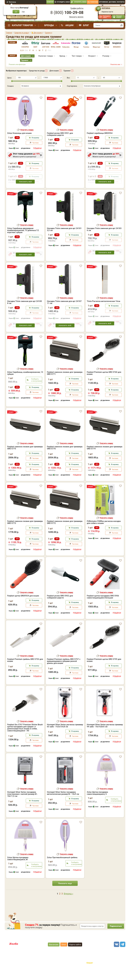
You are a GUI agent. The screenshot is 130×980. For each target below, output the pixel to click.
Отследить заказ (63, 2)
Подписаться (115, 937)
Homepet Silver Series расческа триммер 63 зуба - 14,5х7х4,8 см (65, 736)
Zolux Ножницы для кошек (19, 144)
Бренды (49, 25)
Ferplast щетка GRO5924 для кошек (23, 607)
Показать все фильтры (17, 64)
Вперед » (68, 905)
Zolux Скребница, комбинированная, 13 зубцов (25, 384)
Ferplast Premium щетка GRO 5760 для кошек (104, 384)
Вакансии (54, 955)
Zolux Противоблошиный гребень (62, 868)
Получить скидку (27, 141)
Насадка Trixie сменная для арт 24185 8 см (25, 313)
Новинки (50, 2)
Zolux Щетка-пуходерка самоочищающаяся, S (97, 804)
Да (16, 12)
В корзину (35, 149)
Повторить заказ (106, 17)
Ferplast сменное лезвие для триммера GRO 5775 (25, 459)
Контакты (121, 2)
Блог (86, 25)
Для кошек (54, 71)
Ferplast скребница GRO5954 (100, 144)
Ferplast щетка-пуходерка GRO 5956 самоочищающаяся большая (103, 608)
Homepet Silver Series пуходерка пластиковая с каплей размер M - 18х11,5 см (22, 805)
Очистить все (115, 64)
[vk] (116, 955)
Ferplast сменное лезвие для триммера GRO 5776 (65, 459)
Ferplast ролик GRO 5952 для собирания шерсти (60, 608)
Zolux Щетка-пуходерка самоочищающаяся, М (18, 869)
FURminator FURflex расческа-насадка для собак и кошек (104, 533)
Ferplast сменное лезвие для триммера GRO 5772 (65, 533)
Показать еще (65, 894)
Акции (69, 25)
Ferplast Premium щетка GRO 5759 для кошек (104, 671)
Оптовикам (103, 2)
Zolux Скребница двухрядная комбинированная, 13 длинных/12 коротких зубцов (23, 241)
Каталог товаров (22, 25)
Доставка (112, 2)
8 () (67, 13)
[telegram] (122, 955)
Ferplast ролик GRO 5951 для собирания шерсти (60, 145)
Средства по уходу (37, 71)
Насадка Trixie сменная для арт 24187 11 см (64, 313)
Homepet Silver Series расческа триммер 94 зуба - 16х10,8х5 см (105, 736)
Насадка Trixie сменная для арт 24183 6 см (104, 240)
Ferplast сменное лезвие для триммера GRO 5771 (65, 384)
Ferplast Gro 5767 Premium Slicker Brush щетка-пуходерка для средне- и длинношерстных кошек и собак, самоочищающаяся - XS (25, 739)
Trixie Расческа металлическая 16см (103, 312)
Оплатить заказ (80, 2)
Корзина (106, 8)
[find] (121, 25)
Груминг (67, 71)
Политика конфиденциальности (74, 966)
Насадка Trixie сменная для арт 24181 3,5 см (64, 240)
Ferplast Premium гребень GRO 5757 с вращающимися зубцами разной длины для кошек (64, 672)
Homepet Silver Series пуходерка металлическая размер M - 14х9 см (63, 804)
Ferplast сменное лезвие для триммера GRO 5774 (105, 459)
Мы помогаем (93, 2)
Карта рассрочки (16, 957)
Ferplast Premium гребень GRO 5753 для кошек (25, 671)
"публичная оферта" (51, 964)
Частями (35, 154)
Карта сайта (75, 955)
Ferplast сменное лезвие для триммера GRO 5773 (25, 533)
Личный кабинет (119, 17)
